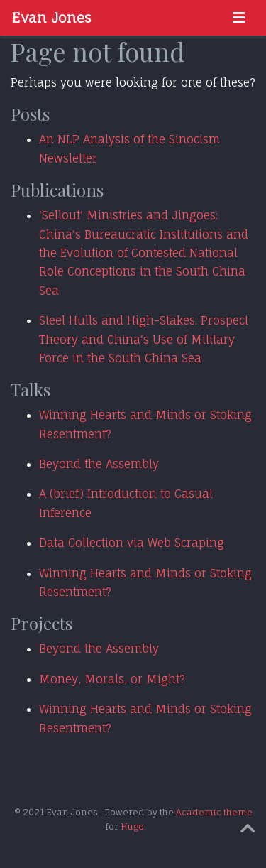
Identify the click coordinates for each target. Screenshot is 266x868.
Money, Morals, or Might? (112, 679)
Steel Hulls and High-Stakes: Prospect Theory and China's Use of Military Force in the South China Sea (144, 339)
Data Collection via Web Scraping (132, 543)
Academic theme (214, 812)
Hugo (132, 826)
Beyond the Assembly (99, 464)
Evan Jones (51, 18)
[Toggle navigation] (239, 18)
